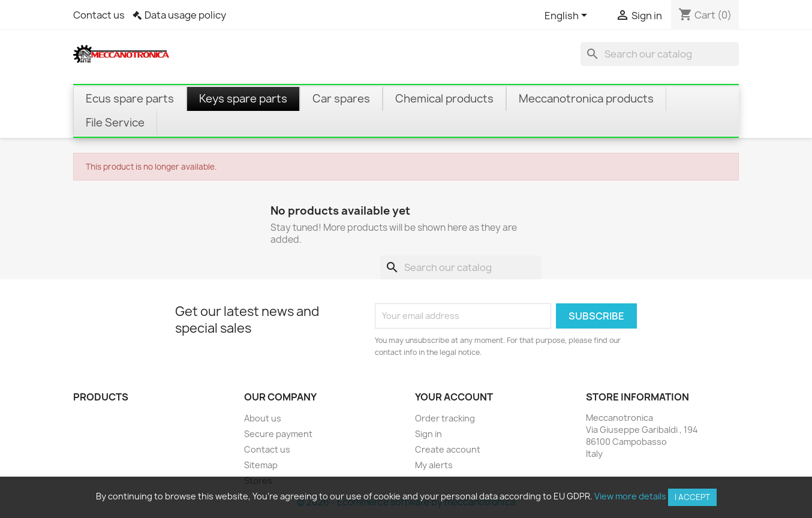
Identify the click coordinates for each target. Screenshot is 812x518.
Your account (454, 397)
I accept (692, 497)
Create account (448, 449)
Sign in (428, 434)
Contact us (99, 15)
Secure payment (278, 434)
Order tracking (445, 418)
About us (263, 418)
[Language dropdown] (568, 16)
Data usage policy (185, 15)
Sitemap (261, 465)
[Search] (660, 54)
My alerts (434, 465)
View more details (630, 496)
